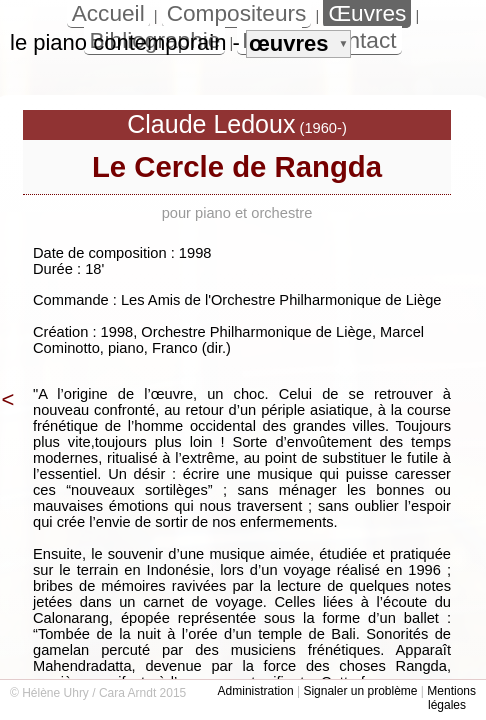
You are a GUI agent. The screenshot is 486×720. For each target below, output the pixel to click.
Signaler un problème (360, 691)
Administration (256, 691)
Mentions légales (451, 698)
